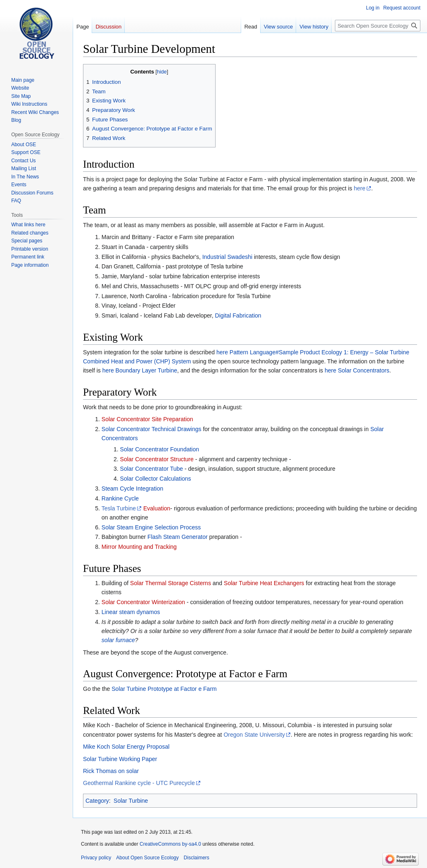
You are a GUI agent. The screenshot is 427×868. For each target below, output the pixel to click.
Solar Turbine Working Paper (120, 759)
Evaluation (157, 508)
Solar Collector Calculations (156, 479)
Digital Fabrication (238, 315)
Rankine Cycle (120, 498)
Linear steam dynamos (131, 612)
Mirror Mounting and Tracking (139, 547)
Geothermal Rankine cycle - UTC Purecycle (139, 783)
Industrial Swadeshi (227, 257)
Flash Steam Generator (178, 537)
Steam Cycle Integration (132, 489)
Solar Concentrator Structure (157, 459)
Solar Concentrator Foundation (160, 449)
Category (97, 801)
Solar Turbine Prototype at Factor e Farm (164, 689)
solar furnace (118, 640)
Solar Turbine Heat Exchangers (264, 583)
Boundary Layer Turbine (146, 370)
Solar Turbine (131, 801)
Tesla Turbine (119, 508)
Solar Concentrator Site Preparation (147, 419)
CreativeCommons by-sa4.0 (170, 844)
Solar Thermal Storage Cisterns (171, 583)
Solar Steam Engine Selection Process (151, 527)
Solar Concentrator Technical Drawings (152, 429)
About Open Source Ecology (147, 858)
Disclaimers (197, 858)
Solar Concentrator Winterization (143, 602)
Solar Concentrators (364, 370)
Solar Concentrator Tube (152, 469)
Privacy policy (96, 858)
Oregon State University (254, 735)
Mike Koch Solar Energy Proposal (126, 747)
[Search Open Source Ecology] (378, 26)
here (360, 188)
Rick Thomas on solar (111, 771)
